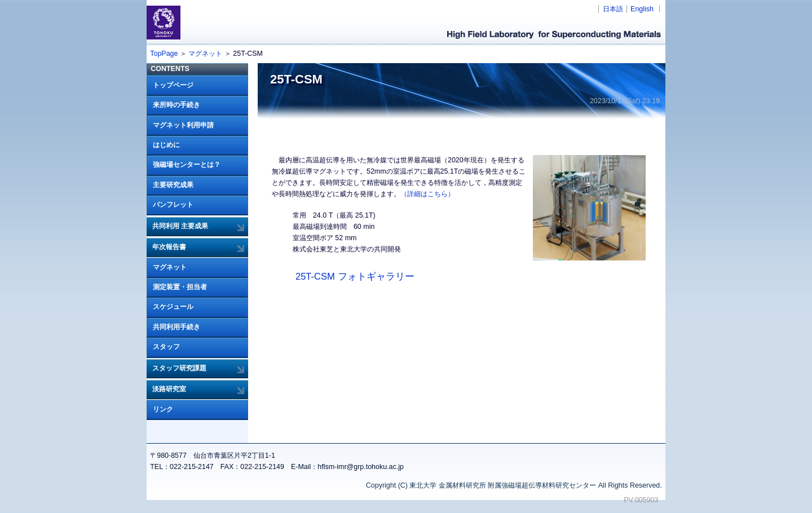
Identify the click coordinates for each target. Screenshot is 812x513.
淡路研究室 (169, 389)
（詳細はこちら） (427, 194)
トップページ (173, 85)
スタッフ (166, 347)
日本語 (613, 9)
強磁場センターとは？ (187, 165)
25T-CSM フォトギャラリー (355, 277)
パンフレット (173, 205)
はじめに (166, 145)
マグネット (205, 54)
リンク (163, 409)
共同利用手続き (176, 327)
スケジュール (173, 307)
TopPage (164, 54)
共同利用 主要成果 (180, 226)
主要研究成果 (173, 185)
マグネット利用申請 (183, 125)
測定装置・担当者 (180, 287)
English (642, 9)
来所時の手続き (176, 105)
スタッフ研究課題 (179, 368)
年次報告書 (169, 247)
